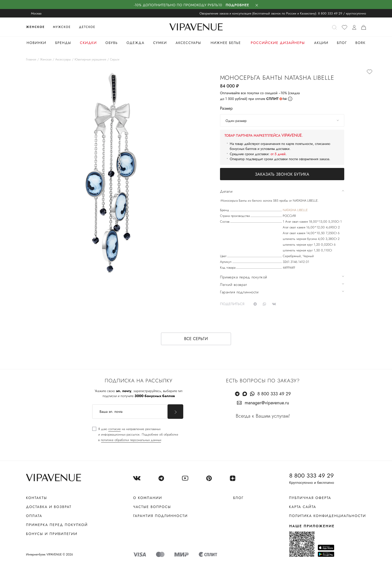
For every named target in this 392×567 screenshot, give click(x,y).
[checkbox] (135, 435)
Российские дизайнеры (278, 43)
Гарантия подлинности (160, 516)
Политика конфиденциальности (327, 516)
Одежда (135, 43)
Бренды (63, 43)
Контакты (36, 498)
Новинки (36, 43)
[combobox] (282, 120)
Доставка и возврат (49, 507)
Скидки (88, 43)
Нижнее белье (226, 43)
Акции (321, 43)
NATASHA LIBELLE (295, 210)
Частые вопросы (152, 507)
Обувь (112, 43)
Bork (360, 43)
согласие (114, 429)
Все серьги (196, 339)
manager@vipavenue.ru (267, 403)
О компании (147, 498)
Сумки (160, 43)
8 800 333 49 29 (330, 13)
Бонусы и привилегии (52, 534)
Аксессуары (188, 43)
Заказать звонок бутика (282, 174)
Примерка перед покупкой (57, 525)
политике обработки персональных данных (131, 440)
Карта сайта (303, 507)
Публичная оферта (310, 498)
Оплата (34, 516)
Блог (342, 43)
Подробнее (237, 5)
